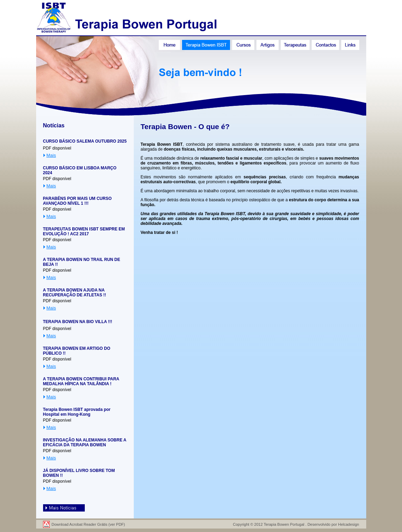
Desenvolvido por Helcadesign (333, 524)
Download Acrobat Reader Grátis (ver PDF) (88, 524)
